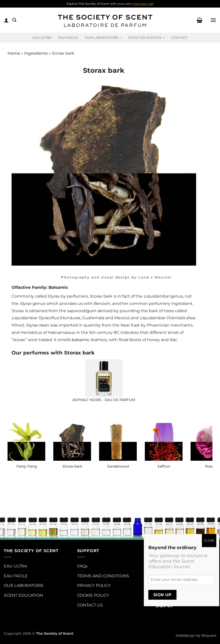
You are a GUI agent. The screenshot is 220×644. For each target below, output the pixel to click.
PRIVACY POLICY (94, 585)
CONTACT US (90, 605)
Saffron (164, 466)
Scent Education (146, 38)
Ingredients (36, 53)
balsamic (81, 340)
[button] (6, 20)
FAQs (82, 566)
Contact (179, 38)
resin (44, 325)
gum (91, 311)
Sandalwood (118, 466)
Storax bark (72, 466)
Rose (209, 466)
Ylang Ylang (26, 466)
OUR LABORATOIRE (24, 585)
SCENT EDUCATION (23, 595)
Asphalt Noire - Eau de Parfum (104, 400)
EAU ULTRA (42, 38)
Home (14, 53)
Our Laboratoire (103, 38)
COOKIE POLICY (93, 595)
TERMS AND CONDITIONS (103, 576)
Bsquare (209, 635)
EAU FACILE (68, 38)
